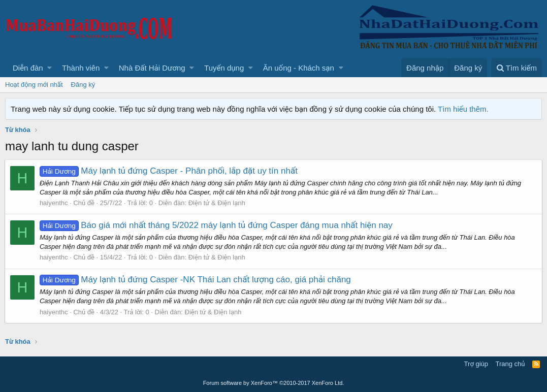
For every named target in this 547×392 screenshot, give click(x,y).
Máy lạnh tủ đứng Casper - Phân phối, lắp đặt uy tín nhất (169, 171)
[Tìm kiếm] (517, 68)
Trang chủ (510, 364)
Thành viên (81, 68)
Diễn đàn (28, 68)
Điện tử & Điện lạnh (217, 203)
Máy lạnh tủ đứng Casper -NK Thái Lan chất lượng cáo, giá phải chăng (196, 280)
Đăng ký (83, 85)
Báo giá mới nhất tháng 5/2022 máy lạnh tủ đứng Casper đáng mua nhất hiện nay (217, 225)
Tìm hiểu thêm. (463, 109)
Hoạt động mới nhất (34, 85)
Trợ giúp (476, 364)
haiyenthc (54, 203)
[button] (50, 68)
